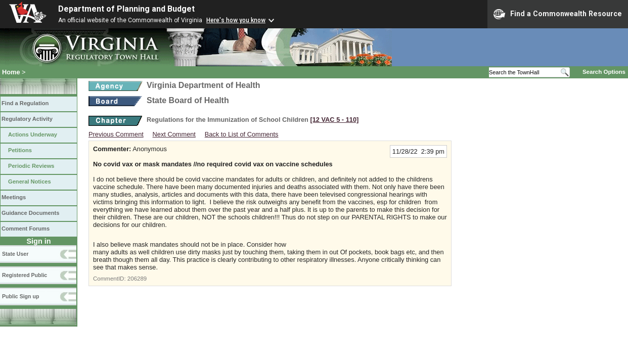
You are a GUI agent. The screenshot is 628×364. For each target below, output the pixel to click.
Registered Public (25, 275)
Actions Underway (33, 134)
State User (15, 254)
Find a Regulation (25, 103)
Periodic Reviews (31, 166)
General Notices (30, 181)
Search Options (604, 72)
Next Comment (174, 134)
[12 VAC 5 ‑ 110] (334, 120)
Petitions (20, 150)
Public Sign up (20, 296)
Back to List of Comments (242, 134)
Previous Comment (116, 134)
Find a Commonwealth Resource (558, 14)
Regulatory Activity (27, 119)
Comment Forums (26, 229)
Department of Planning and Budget (126, 9)
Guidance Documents (30, 213)
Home (11, 72)
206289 (137, 279)
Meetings (14, 197)
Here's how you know (236, 20)
